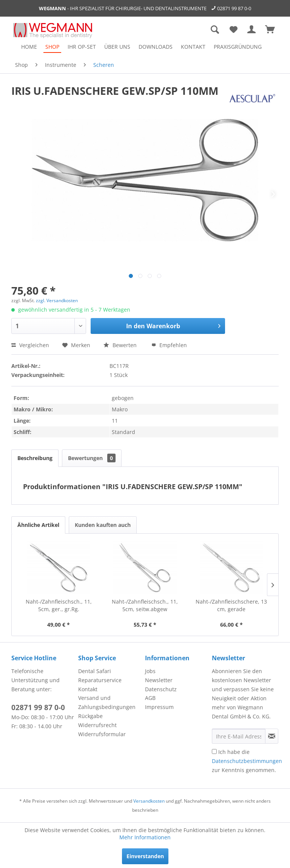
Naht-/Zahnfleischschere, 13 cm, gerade (231, 605)
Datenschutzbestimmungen (247, 761)
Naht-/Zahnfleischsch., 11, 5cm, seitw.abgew (145, 605)
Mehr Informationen (145, 837)
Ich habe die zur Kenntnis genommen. (247, 761)
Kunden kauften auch (103, 525)
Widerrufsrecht (97, 725)
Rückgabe (90, 716)
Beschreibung (35, 458)
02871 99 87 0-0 (234, 8)
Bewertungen (92, 458)
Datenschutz (161, 689)
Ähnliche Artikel (38, 525)
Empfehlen (169, 345)
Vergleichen (30, 345)
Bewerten (121, 345)
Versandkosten (149, 801)
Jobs (150, 671)
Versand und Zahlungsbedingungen (107, 702)
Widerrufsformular (102, 734)
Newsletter (159, 680)
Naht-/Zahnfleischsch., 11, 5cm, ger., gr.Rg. (59, 605)
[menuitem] (29, 47)
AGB (150, 698)
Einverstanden (145, 856)
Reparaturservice (100, 680)
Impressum (159, 707)
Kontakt (88, 689)
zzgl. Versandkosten (57, 300)
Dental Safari (95, 671)
